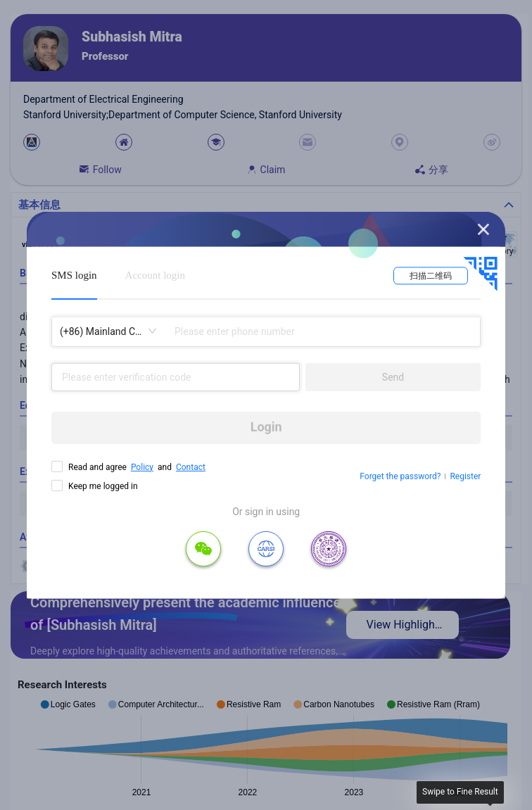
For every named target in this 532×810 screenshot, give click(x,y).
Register (465, 476)
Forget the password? (400, 476)
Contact (191, 467)
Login (266, 427)
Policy (142, 467)
